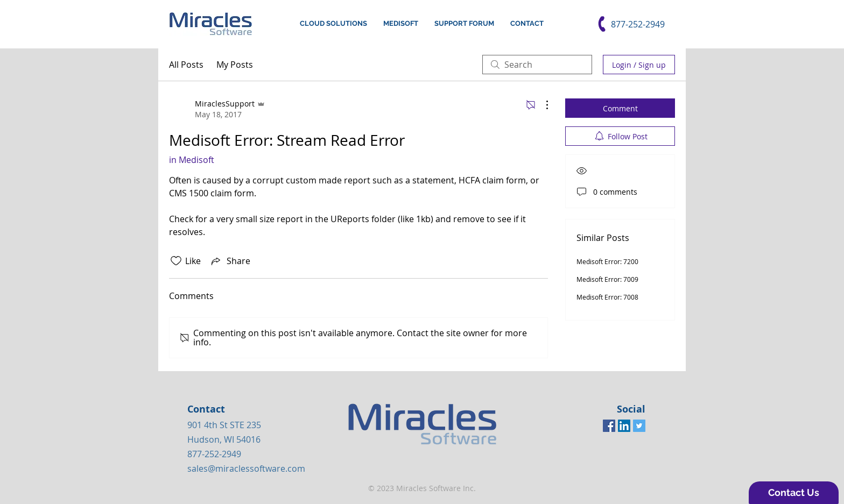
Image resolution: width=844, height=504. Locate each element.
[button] (794, 493)
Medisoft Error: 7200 (607, 261)
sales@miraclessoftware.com (246, 468)
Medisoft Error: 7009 (607, 279)
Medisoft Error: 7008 (607, 297)
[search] (537, 65)
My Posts (235, 65)
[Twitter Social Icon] (639, 426)
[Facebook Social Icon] (609, 426)
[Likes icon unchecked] (176, 261)
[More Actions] (541, 105)
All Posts (186, 65)
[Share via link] (230, 261)
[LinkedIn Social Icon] (624, 426)
